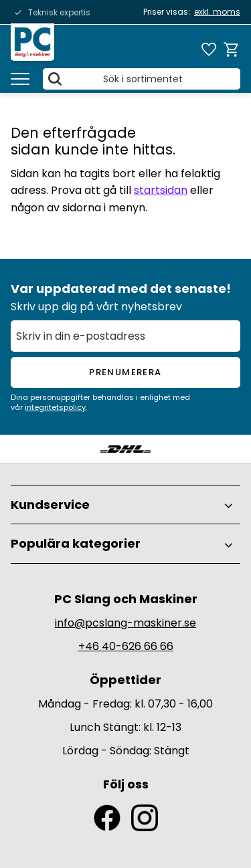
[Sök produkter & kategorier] (142, 79)
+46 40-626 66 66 (126, 646)
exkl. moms (217, 12)
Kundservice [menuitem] (50, 505)
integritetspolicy (55, 407)
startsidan (161, 190)
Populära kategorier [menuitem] (76, 543)
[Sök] (55, 79)
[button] (20, 79)
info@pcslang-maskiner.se (125, 623)
